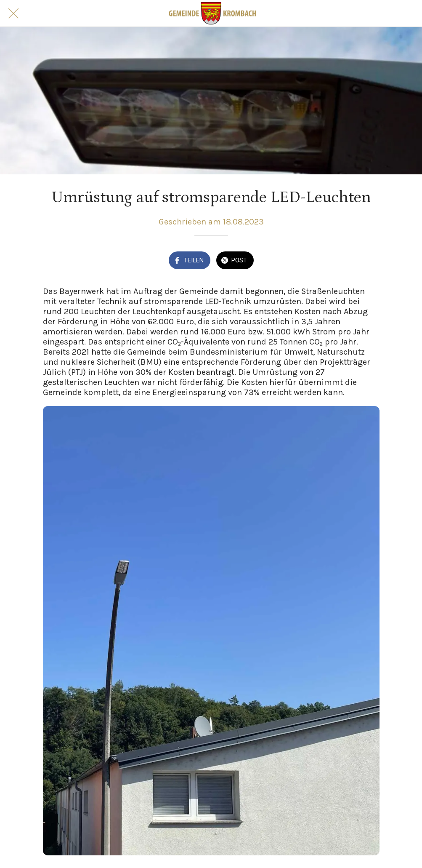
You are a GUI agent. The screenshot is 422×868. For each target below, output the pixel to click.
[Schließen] (13, 13)
